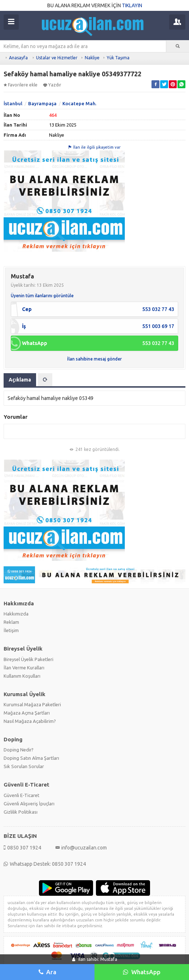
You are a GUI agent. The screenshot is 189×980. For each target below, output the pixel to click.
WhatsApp (142, 972)
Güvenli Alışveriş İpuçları (29, 804)
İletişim (11, 630)
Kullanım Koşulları (22, 676)
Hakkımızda (16, 614)
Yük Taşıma (118, 58)
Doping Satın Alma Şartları (31, 758)
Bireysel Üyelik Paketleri (28, 659)
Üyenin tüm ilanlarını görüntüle (42, 296)
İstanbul (13, 103)
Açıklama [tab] (20, 380)
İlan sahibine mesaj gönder (94, 359)
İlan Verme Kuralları (24, 668)
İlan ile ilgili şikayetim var (94, 147)
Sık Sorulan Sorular (24, 766)
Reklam (11, 622)
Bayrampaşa (42, 103)
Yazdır (52, 85)
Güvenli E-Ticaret (21, 795)
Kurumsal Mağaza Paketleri (32, 704)
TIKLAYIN (132, 5)
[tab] (45, 380)
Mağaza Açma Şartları (27, 713)
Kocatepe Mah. (79, 103)
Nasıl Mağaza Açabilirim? (30, 721)
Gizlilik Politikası (21, 812)
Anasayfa (18, 58)
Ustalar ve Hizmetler (57, 58)
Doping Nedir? (19, 750)
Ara (47, 972)
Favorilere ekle (21, 85)
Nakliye (92, 58)
